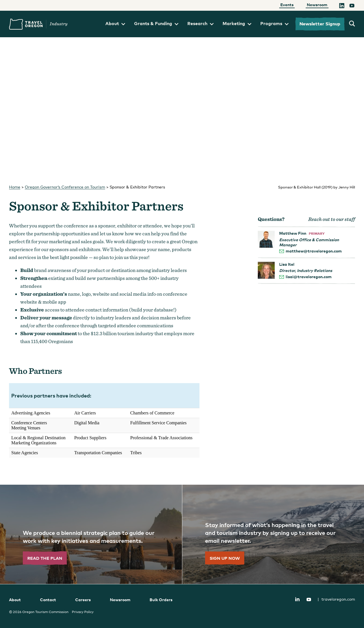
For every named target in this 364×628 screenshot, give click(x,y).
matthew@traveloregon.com (314, 251)
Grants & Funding (156, 23)
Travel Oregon (38, 24)
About (115, 23)
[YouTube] (352, 6)
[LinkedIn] (342, 6)
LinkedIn (297, 599)
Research (200, 23)
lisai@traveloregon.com (309, 277)
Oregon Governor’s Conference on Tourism (65, 187)
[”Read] (91, 534)
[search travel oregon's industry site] (352, 24)
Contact (48, 600)
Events (287, 5)
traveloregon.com (336, 599)
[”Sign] (273, 534)
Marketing (237, 23)
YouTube (309, 600)
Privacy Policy (83, 612)
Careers (83, 600)
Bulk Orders (161, 600)
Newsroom (317, 5)
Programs (274, 23)
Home (15, 187)
